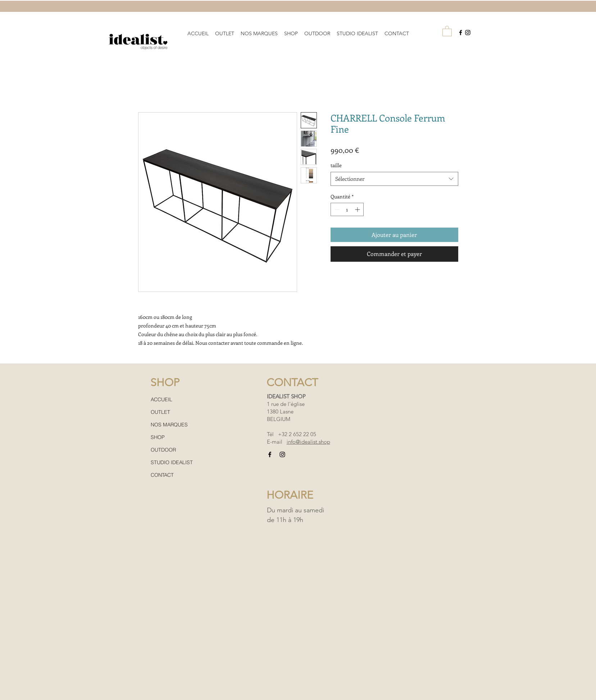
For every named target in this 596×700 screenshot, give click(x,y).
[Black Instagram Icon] (468, 33)
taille (336, 165)
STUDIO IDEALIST (172, 462)
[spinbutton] (347, 209)
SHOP (158, 437)
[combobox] (394, 179)
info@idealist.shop (308, 442)
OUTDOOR (163, 450)
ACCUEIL (161, 399)
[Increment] (358, 209)
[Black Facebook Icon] (461, 33)
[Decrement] (336, 209)
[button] (259, 30)
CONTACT (162, 475)
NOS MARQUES (169, 425)
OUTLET (160, 412)
